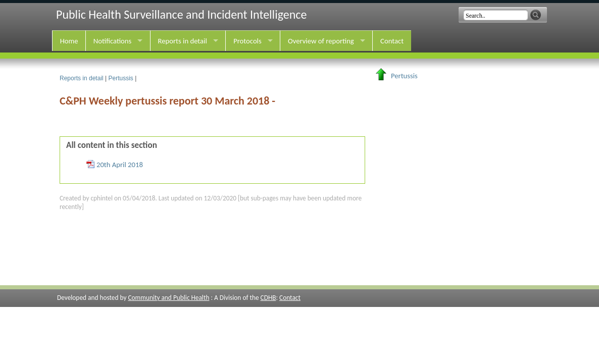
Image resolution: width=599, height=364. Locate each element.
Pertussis (121, 78)
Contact (392, 41)
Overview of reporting (321, 41)
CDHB (268, 298)
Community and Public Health (168, 298)
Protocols (247, 41)
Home (69, 41)
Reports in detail (183, 41)
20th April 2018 (120, 165)
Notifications (112, 41)
